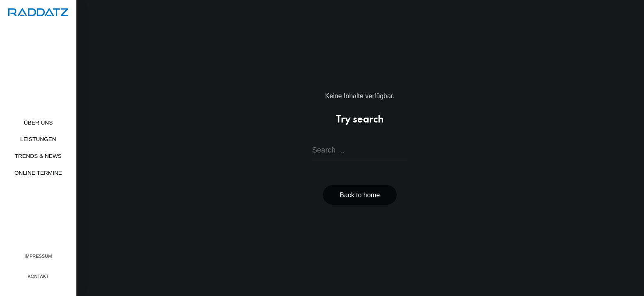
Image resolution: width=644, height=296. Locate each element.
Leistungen (38, 139)
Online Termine (38, 173)
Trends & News (38, 156)
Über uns (38, 123)
